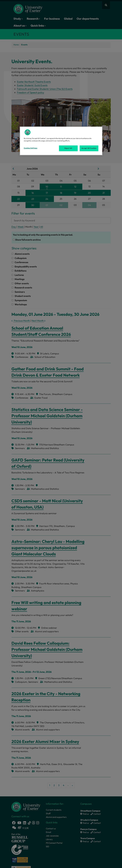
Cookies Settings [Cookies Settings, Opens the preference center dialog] (31, 148)
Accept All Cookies (89, 148)
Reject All (68, 148)
